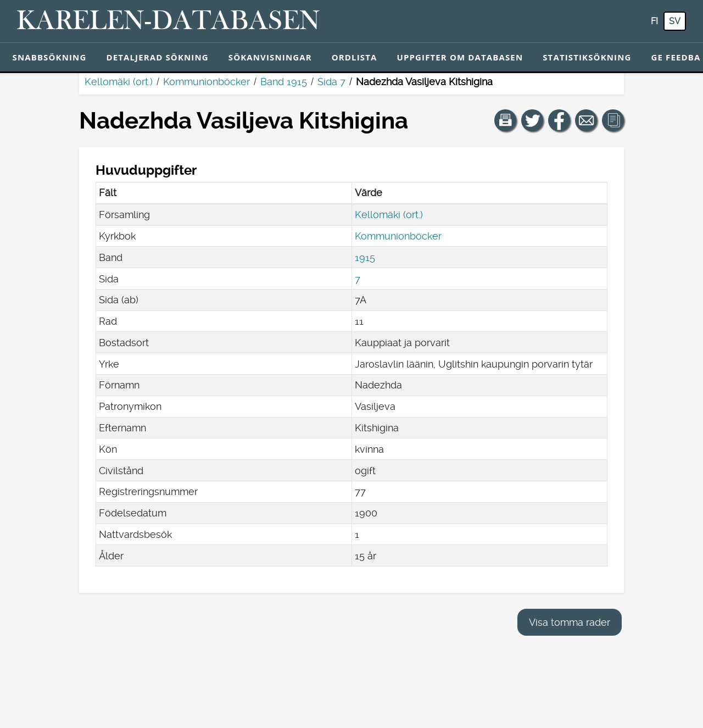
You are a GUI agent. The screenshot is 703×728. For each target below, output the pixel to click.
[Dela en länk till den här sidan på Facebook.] (559, 120)
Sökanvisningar (270, 57)
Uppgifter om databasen (460, 57)
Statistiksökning (587, 57)
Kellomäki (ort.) (119, 82)
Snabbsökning (50, 57)
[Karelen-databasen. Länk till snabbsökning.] (168, 21)
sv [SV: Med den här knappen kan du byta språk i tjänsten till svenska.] (675, 21)
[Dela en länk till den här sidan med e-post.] (586, 120)
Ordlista (355, 57)
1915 (365, 257)
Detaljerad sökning (157, 57)
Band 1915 (284, 82)
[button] (505, 120)
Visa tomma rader (570, 622)
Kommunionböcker (207, 82)
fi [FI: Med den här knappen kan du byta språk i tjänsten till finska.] (654, 21)
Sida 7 (331, 82)
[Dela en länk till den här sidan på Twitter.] (532, 120)
